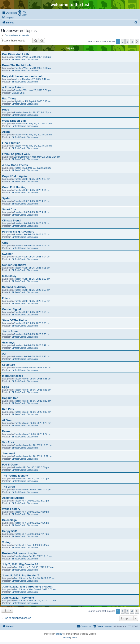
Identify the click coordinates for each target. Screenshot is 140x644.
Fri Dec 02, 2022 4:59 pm (36, 512)
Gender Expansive (14, 265)
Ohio (5, 243)
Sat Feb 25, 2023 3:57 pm (37, 301)
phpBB (59, 634)
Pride (6, 110)
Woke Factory (11, 509)
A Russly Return (13, 87)
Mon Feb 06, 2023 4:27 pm (37, 434)
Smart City (9, 209)
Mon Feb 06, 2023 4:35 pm (37, 379)
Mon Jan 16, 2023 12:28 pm (38, 445)
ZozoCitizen (20, 567)
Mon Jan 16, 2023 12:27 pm (38, 456)
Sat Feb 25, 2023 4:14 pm (37, 190)
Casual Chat (18, 93)
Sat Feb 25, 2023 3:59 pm (37, 279)
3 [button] (127, 42)
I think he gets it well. (16, 154)
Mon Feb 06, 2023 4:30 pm (37, 412)
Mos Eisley (9, 276)
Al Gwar (7, 420)
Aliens (6, 132)
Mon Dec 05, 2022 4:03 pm (37, 490)
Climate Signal (12, 220)
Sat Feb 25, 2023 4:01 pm (37, 268)
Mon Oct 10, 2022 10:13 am (38, 556)
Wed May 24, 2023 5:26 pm (38, 135)
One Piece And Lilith (16, 54)
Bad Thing (9, 98)
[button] (137, 42)
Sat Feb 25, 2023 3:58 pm (37, 290)
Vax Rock (8, 442)
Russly (17, 57)
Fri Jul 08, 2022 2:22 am (41, 567)
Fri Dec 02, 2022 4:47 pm (36, 534)
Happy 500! (9, 531)
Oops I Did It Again (14, 176)
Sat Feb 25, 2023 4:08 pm (37, 234)
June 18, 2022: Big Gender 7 (21, 575)
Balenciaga (9, 520)
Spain (6, 198)
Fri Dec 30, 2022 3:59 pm (36, 467)
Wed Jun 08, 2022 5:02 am (43, 589)
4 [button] (132, 42)
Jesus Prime (10, 331)
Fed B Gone (10, 465)
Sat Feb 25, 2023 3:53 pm (37, 323)
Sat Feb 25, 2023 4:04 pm (37, 257)
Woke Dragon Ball (14, 121)
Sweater (7, 254)
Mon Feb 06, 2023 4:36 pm (37, 368)
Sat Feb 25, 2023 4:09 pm (37, 223)
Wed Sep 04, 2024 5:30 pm (38, 68)
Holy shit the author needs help (23, 76)
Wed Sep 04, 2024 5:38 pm (38, 57)
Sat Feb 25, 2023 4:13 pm (37, 201)
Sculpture (8, 365)
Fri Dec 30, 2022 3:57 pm (36, 478)
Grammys (8, 343)
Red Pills (8, 409)
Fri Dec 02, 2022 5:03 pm (36, 501)
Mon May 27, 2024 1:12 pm (36, 79)
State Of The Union (15, 320)
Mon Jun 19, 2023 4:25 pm (37, 112)
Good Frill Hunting (14, 187)
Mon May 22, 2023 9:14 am (46, 157)
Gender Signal (11, 309)
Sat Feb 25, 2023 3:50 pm (37, 334)
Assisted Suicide (13, 498)
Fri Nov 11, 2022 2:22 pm (36, 545)
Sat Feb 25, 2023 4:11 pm (37, 212)
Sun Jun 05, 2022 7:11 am (42, 600)
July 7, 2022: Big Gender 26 (20, 564)
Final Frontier (11, 143)
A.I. (4, 354)
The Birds (8, 487)
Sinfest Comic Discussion (25, 59)
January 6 (9, 453)
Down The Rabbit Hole (17, 65)
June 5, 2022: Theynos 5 (18, 598)
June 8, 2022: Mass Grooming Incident (27, 587)
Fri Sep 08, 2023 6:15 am (38, 101)
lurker (17, 79)
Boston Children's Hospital (20, 553)
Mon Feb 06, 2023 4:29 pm (37, 423)
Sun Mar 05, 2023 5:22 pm (37, 168)
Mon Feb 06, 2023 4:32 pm (37, 401)
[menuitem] (22, 12)
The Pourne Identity (15, 476)
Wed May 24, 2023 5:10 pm (38, 146)
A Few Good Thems (15, 165)
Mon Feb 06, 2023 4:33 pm (37, 390)
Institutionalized (13, 376)
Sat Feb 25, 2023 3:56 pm (37, 312)
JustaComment (22, 157)
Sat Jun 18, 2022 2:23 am (42, 578)
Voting (6, 542)
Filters (6, 298)
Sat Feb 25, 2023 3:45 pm (37, 356)
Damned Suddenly (14, 287)
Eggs (5, 387)
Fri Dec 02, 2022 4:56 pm (36, 523)
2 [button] (123, 42)
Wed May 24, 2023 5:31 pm (38, 123)
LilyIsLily (18, 101)
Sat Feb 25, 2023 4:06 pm (37, 246)
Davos (6, 431)
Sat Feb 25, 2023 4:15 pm (37, 179)
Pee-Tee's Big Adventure (18, 232)
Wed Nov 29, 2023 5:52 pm (38, 90)
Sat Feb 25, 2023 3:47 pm (37, 345)
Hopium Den (10, 398)
